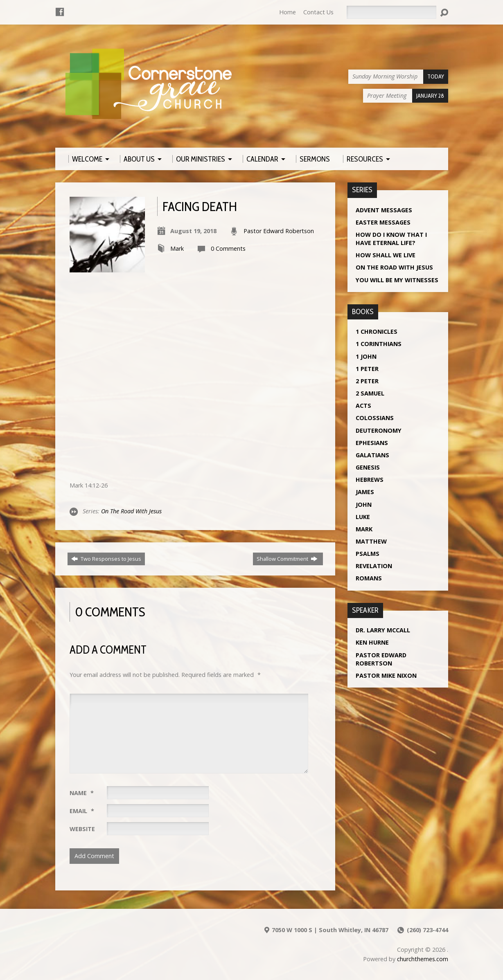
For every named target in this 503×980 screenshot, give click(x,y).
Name (82, 793)
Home (288, 12)
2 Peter (367, 381)
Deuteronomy (379, 430)
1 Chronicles (377, 332)
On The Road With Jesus (131, 511)
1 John (366, 356)
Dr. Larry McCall (383, 630)
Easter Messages (383, 222)
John (364, 505)
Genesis (368, 467)
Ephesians (372, 443)
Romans (369, 578)
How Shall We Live (386, 255)
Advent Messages (384, 210)
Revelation (374, 566)
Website (82, 829)
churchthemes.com (423, 959)
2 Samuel (370, 393)
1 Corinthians (379, 344)
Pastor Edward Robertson (279, 231)
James (365, 492)
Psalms (368, 554)
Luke (363, 517)
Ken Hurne (372, 642)
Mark (177, 248)
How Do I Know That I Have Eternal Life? (391, 239)
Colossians (375, 418)
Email (82, 811)
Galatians (372, 455)
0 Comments (228, 248)
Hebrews (370, 480)
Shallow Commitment (287, 559)
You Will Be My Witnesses (397, 280)
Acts (363, 406)
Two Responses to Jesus (106, 559)
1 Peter (367, 369)
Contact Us (318, 12)
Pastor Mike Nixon (386, 675)
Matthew (371, 541)
